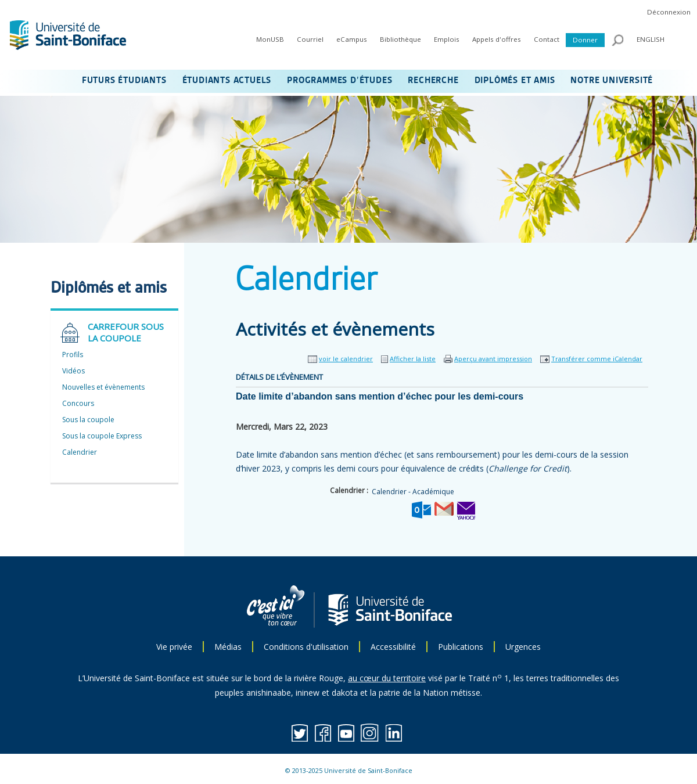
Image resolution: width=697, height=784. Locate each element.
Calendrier (80, 452)
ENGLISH (651, 39)
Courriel (310, 39)
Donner (585, 40)
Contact (547, 39)
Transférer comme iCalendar (597, 359)
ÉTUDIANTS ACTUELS (227, 81)
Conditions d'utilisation (306, 647)
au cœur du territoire (387, 678)
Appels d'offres (497, 39)
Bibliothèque (400, 39)
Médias (228, 647)
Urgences (523, 647)
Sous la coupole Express (102, 436)
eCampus (352, 39)
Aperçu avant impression (493, 359)
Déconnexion (669, 12)
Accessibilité (393, 647)
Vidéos (73, 371)
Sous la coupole (88, 420)
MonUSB (270, 39)
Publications (461, 647)
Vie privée (174, 647)
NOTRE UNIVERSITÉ (612, 81)
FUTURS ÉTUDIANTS (124, 81)
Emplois (447, 39)
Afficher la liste (413, 359)
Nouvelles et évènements (103, 387)
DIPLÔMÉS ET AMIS (515, 81)
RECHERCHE (433, 81)
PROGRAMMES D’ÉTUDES (339, 81)
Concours (78, 403)
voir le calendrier (346, 359)
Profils (73, 355)
